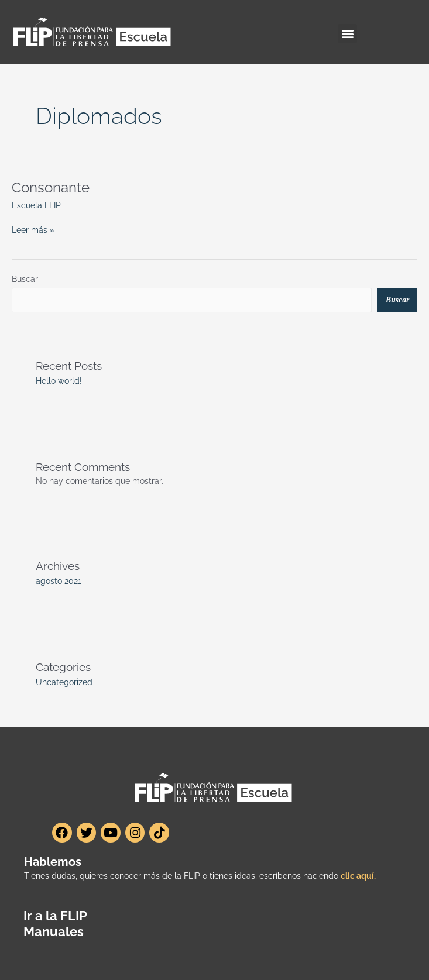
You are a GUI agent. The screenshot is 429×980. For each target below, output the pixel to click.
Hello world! (59, 381)
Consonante (51, 188)
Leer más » (33, 229)
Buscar (25, 279)
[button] (347, 34)
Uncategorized (64, 682)
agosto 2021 (59, 581)
